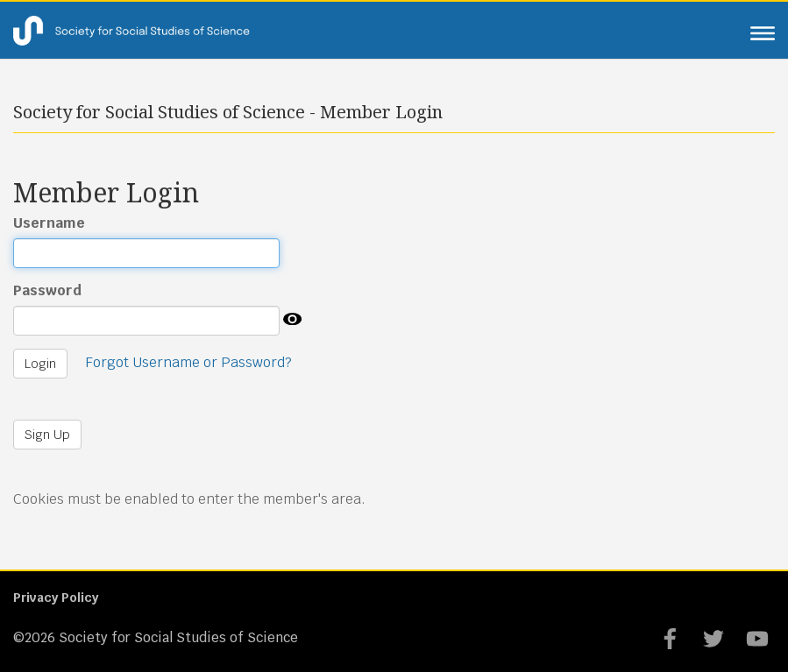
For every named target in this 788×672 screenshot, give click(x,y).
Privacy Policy (56, 598)
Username (49, 223)
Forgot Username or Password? (188, 362)
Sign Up (47, 435)
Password (47, 290)
